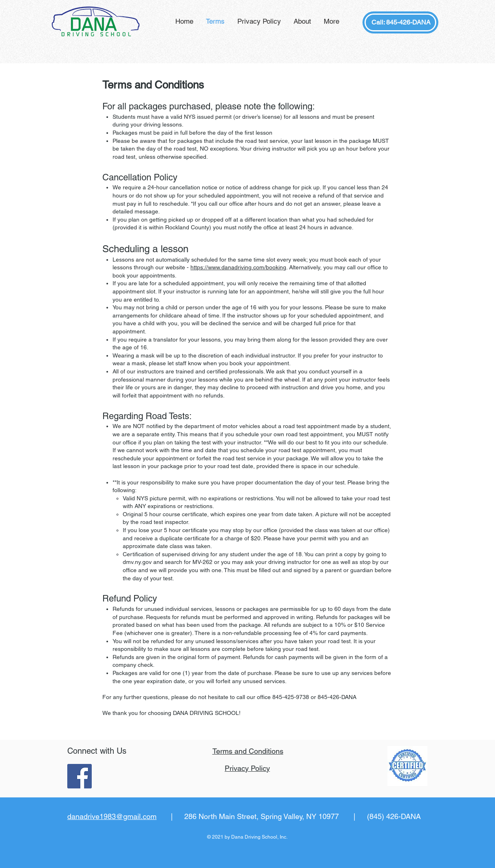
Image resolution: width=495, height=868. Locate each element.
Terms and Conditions (248, 751)
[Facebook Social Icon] (80, 776)
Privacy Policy (247, 768)
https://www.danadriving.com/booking (238, 267)
